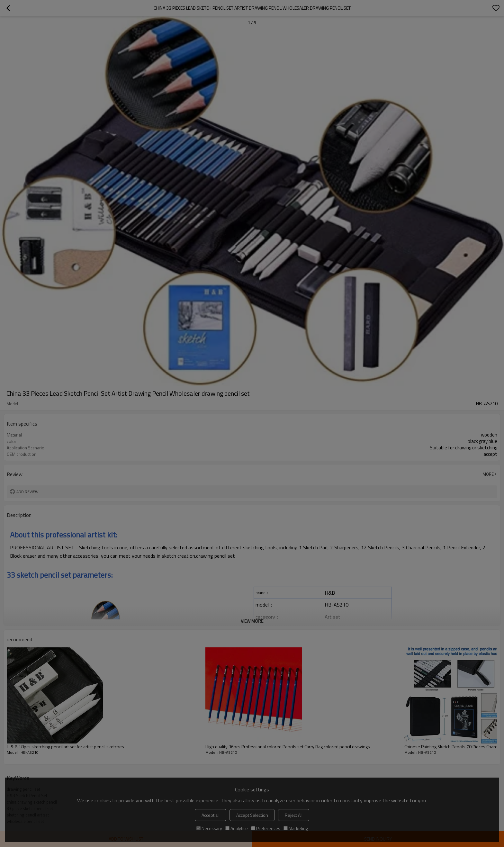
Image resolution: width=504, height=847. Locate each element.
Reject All (294, 815)
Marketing (296, 828)
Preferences (266, 828)
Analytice (237, 828)
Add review (27, 492)
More (488, 474)
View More (252, 621)
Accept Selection (252, 815)
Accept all (211, 815)
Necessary (209, 828)
